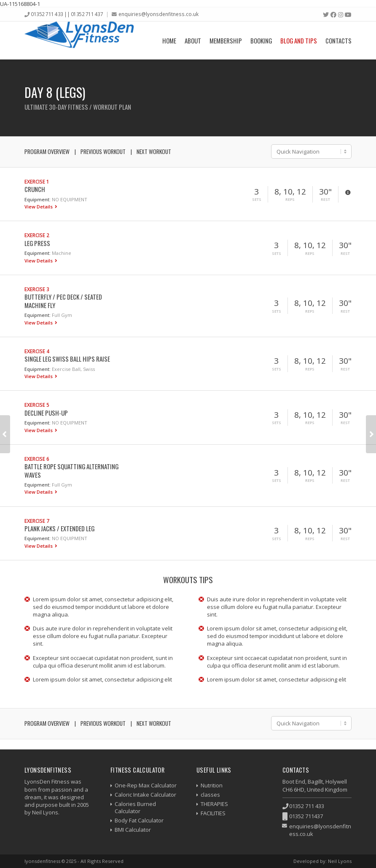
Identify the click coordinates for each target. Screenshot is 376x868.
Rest (325, 200)
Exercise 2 (37, 235)
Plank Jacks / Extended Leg (59, 528)
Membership (226, 41)
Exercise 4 (37, 351)
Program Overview (47, 151)
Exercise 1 (37, 181)
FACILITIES (213, 813)
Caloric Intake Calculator (145, 795)
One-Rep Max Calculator (146, 785)
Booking (261, 41)
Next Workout (154, 151)
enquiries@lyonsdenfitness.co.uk (158, 14)
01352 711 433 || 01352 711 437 (67, 14)
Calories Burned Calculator (135, 807)
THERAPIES (214, 804)
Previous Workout (103, 151)
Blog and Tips (299, 41)
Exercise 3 (37, 289)
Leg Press (37, 243)
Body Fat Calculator (139, 820)
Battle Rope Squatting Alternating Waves (71, 470)
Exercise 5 (37, 405)
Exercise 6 (37, 459)
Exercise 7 (37, 521)
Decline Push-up (46, 413)
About (193, 41)
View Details (39, 207)
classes (210, 795)
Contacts (338, 41)
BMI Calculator (133, 830)
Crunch (35, 189)
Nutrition (212, 785)
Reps (290, 200)
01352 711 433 (307, 806)
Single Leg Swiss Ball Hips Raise (67, 359)
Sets (257, 200)
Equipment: (38, 199)
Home (169, 41)
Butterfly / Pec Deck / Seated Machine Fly (63, 301)
